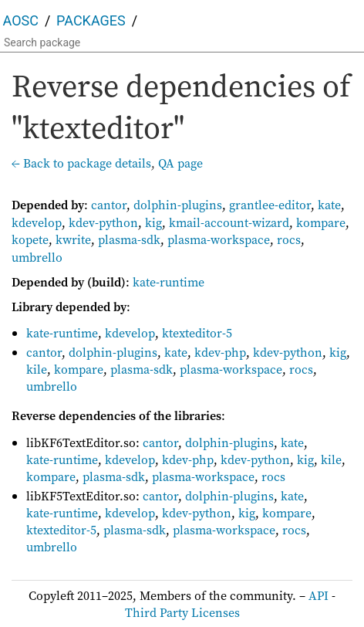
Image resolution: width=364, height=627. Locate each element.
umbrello (37, 257)
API (318, 595)
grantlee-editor (270, 205)
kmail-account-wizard (229, 222)
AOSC (21, 20)
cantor (109, 205)
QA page (180, 163)
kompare (321, 222)
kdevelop (37, 222)
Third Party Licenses (182, 612)
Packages (91, 20)
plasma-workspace (219, 239)
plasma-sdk (129, 239)
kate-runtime (169, 282)
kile (37, 369)
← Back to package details (81, 163)
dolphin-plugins (178, 205)
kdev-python (103, 222)
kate (329, 205)
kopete (30, 239)
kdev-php (220, 352)
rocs (289, 239)
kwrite (73, 239)
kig (153, 222)
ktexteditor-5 (197, 333)
